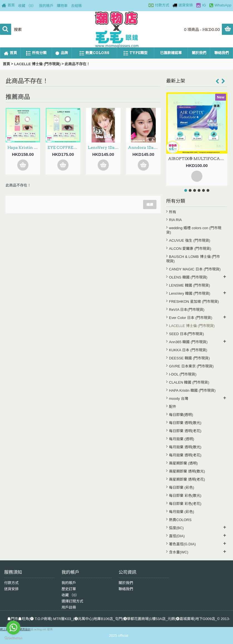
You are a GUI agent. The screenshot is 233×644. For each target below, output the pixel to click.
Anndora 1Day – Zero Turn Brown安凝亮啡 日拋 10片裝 (144, 147)
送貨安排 (11, 589)
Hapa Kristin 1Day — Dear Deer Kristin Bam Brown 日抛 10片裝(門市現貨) (24, 147)
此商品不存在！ (77, 64)
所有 (173, 212)
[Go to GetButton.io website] (13, 638)
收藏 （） (70, 595)
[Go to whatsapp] (13, 628)
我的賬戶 (69, 583)
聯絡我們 (126, 589)
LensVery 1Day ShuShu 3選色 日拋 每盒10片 (104, 147)
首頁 (6, 64)
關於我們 (126, 583)
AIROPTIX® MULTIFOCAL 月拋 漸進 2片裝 (198, 159)
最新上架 (176, 81)
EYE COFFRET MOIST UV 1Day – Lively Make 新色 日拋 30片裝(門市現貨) (64, 147)
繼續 (150, 204)
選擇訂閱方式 (72, 601)
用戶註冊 (69, 607)
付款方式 (11, 583)
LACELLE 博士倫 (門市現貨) (37, 64)
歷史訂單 (69, 589)
